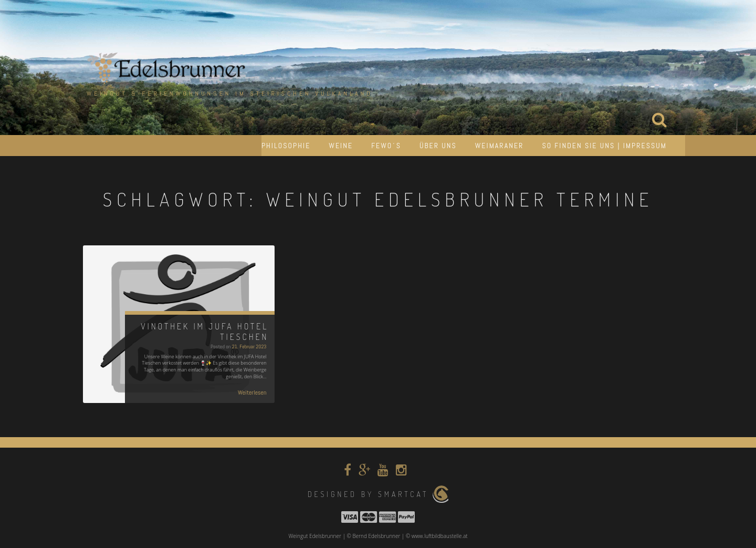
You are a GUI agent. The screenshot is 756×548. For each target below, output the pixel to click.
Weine (341, 146)
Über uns (438, 146)
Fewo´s (386, 146)
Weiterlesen (252, 392)
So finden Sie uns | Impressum (604, 146)
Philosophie (286, 146)
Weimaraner (500, 146)
